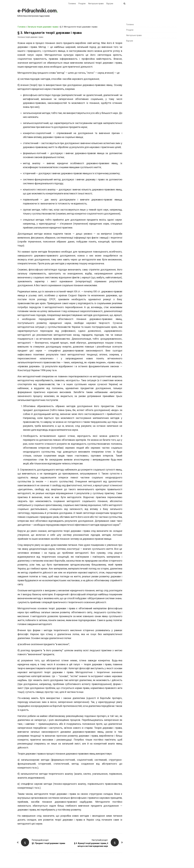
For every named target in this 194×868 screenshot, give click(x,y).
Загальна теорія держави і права (43, 27)
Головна (72, 4)
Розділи (82, 4)
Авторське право (96, 4)
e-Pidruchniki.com (37, 11)
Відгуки (110, 4)
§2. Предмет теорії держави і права (48, 843)
